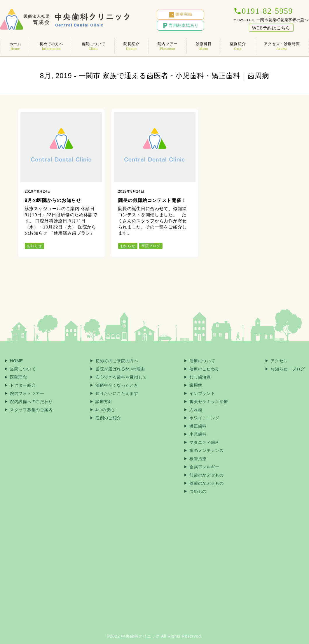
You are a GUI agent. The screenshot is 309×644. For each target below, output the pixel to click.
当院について (93, 46)
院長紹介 (132, 46)
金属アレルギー (204, 467)
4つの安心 (105, 410)
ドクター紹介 (23, 385)
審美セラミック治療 (209, 402)
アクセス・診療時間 (282, 46)
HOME (16, 361)
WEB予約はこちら (271, 28)
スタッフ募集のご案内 (31, 410)
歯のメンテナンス (207, 451)
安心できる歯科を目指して (121, 377)
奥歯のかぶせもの (207, 483)
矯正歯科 (198, 426)
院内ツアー (168, 46)
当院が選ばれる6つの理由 (120, 369)
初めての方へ (51, 46)
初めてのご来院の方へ (117, 361)
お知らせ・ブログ (288, 369)
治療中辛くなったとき (117, 385)
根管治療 (198, 459)
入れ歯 (196, 410)
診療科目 (204, 46)
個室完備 (180, 15)
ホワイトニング (204, 418)
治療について (202, 361)
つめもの (198, 491)
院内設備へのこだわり (31, 402)
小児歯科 (198, 434)
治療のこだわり (204, 369)
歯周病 (196, 385)
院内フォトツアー (27, 393)
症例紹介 (238, 46)
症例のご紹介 (108, 418)
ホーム (15, 46)
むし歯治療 (200, 377)
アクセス (279, 361)
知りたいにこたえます (117, 393)
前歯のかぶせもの (207, 475)
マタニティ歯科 (204, 442)
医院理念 (19, 377)
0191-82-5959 (263, 11)
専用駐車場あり (180, 26)
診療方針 (104, 402)
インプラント (202, 393)
